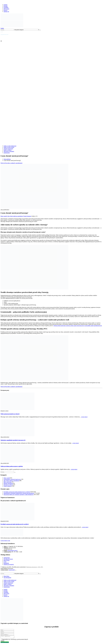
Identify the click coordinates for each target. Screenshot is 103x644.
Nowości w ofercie (8, 485)
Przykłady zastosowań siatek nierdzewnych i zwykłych (17, 492)
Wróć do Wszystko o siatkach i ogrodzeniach (11, 163)
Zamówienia (7, 153)
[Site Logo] (12, 20)
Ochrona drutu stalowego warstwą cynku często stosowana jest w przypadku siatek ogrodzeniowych (78, 326)
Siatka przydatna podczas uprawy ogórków (12, 466)
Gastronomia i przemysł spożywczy (12, 479)
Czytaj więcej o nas (5, 541)
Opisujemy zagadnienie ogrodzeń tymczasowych (13, 440)
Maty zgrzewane (8, 482)
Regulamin (6, 563)
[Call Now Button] (5, 643)
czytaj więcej (84, 417)
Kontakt (6, 6)
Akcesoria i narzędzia (9, 151)
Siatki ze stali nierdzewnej (10, 146)
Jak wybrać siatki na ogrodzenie (15, 216)
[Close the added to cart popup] (16, 570)
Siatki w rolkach (8, 150)
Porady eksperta (27, 216)
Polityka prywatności (9, 564)
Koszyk (5, 10)
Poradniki (6, 7)
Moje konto (6, 9)
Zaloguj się (6, 11)
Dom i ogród (4, 216)
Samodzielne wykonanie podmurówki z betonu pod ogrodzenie (19, 493)
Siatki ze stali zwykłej (9, 147)
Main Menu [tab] (6, 576)
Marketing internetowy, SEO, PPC (35, 567)
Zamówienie (12, 570)
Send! (3, 641)
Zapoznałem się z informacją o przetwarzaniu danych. (15, 640)
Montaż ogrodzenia (8, 483)
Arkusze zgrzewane (8, 149)
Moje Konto (7, 560)
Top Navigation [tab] (7, 578)
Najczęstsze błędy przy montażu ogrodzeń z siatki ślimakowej (19, 495)
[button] (2, 28)
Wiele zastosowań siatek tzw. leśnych (10, 414)
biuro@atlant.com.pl (12, 550)
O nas (5, 562)
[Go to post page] (18, 410)
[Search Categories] (27, 30)
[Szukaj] (40, 30)
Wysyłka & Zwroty (8, 559)
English (5, 5)
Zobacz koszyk (5, 570)
